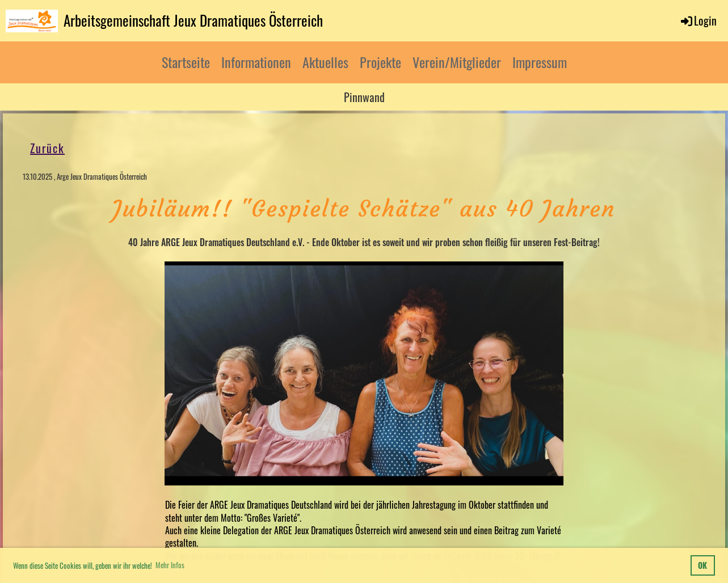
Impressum (540, 62)
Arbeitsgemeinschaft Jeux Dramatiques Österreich (193, 20)
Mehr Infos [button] (170, 565)
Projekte (380, 62)
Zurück (47, 148)
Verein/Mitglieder (457, 62)
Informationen (256, 62)
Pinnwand (364, 97)
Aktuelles (325, 62)
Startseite (186, 62)
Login (698, 20)
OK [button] (702, 565)
